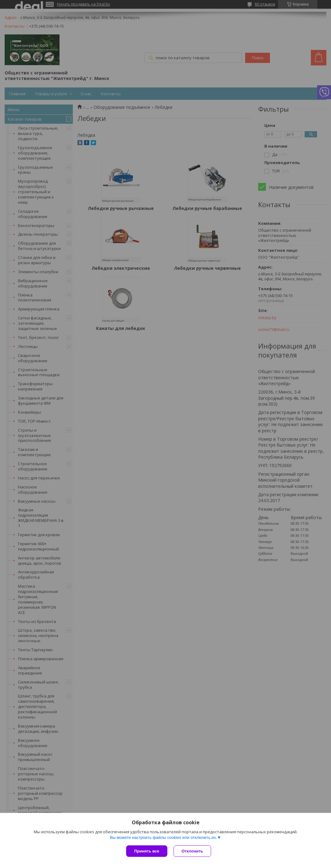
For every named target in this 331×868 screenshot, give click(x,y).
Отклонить (192, 851)
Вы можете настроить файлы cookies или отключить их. (163, 837)
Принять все (147, 851)
